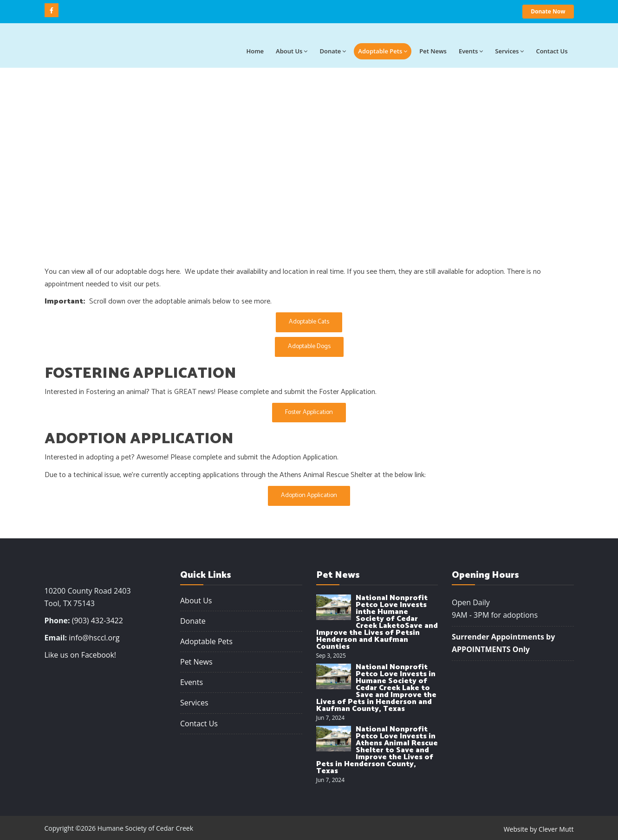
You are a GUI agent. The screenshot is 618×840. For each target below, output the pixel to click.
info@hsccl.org (94, 638)
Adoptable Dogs (309, 346)
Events (471, 51)
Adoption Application (309, 495)
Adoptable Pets (383, 51)
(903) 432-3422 (98, 620)
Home (255, 51)
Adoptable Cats (309, 322)
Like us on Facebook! (81, 655)
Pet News (433, 51)
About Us (196, 601)
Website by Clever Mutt (539, 829)
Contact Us (199, 724)
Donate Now (548, 11)
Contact (552, 51)
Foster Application (309, 412)
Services (509, 51)
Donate (333, 51)
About (292, 51)
